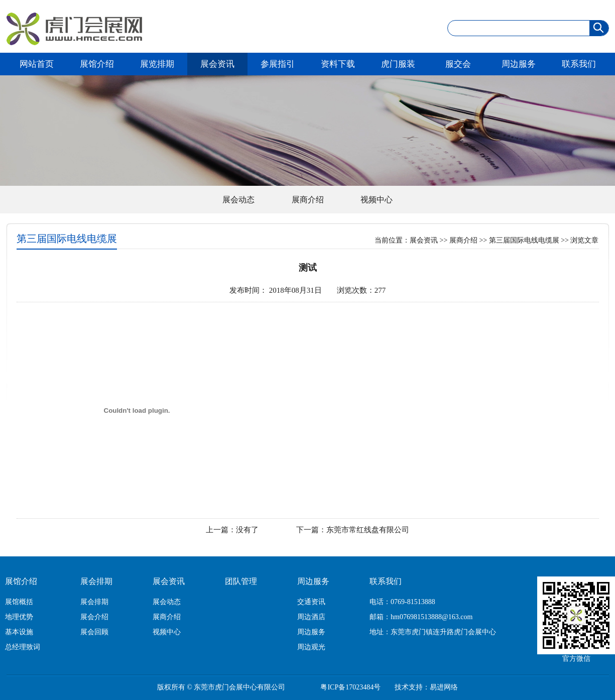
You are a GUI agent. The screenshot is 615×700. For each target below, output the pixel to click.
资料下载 (338, 64)
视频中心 (377, 200)
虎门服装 (398, 64)
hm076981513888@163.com (432, 617)
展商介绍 (308, 200)
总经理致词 (23, 647)
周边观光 (311, 647)
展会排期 (96, 581)
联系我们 (579, 64)
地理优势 (19, 617)
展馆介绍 (97, 64)
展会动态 (238, 200)
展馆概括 (19, 602)
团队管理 (241, 581)
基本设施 (19, 632)
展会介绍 (94, 617)
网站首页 (37, 64)
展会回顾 (94, 632)
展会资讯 (217, 64)
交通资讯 (311, 602)
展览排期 (157, 64)
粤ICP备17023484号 (350, 687)
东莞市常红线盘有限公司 (368, 530)
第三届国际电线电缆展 (524, 240)
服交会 (458, 64)
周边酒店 (311, 617)
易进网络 (444, 687)
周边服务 (519, 64)
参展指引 (278, 64)
